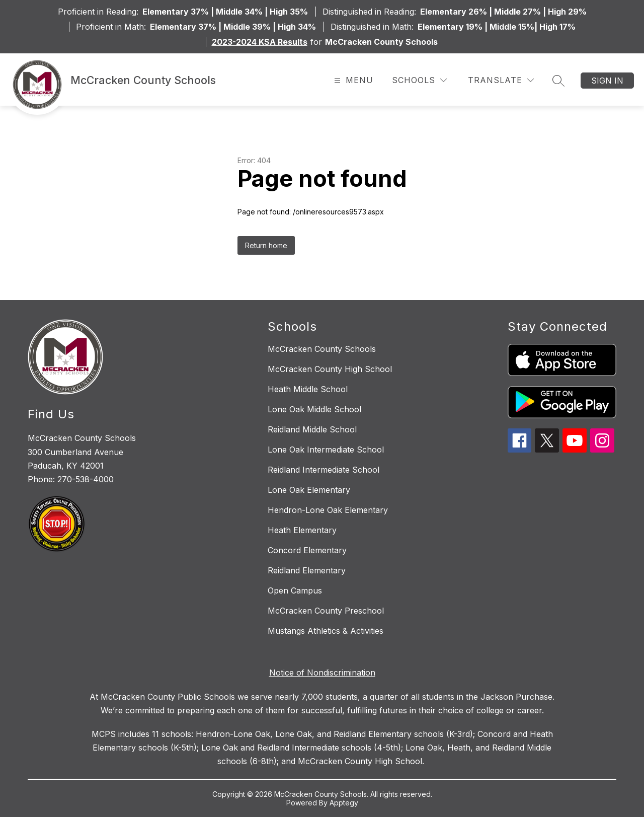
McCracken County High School (330, 369)
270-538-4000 (86, 479)
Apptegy (344, 803)
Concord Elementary (307, 550)
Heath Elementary (302, 530)
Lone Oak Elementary (309, 490)
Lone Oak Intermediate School (326, 450)
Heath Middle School (308, 389)
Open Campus (295, 590)
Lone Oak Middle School (314, 409)
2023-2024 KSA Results (260, 42)
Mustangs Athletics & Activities (326, 631)
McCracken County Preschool (326, 611)
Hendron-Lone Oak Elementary (328, 510)
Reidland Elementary (307, 570)
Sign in (607, 81)
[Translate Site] (501, 80)
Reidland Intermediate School (324, 470)
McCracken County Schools (322, 349)
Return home (266, 245)
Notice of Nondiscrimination (322, 673)
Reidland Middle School (312, 429)
